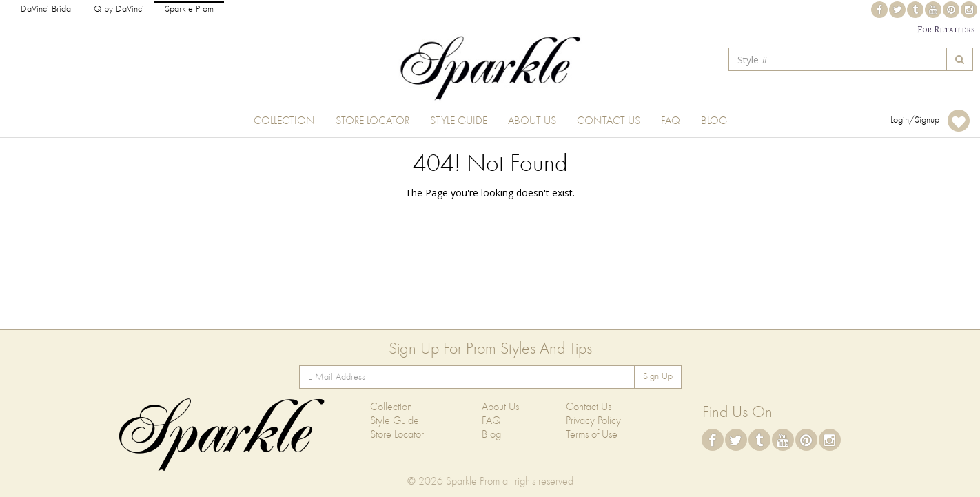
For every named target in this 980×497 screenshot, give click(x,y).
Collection (284, 121)
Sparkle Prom (189, 9)
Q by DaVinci (119, 9)
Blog (714, 121)
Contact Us (609, 121)
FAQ (671, 121)
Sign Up (658, 377)
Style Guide (459, 121)
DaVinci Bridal (47, 9)
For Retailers (946, 29)
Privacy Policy (593, 421)
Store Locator (372, 121)
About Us (532, 121)
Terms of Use (592, 435)
